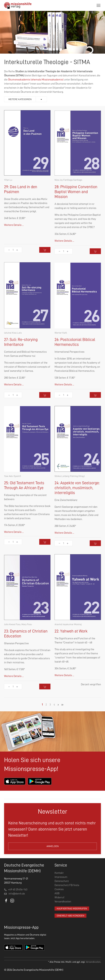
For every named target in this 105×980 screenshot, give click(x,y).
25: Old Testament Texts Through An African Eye (24, 485)
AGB (57, 893)
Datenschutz (62, 881)
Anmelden (53, 846)
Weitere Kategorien (20, 99)
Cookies (59, 889)
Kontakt (59, 873)
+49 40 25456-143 (16, 889)
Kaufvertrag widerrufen (72, 909)
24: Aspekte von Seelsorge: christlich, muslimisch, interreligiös (77, 488)
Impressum (61, 877)
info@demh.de (17, 894)
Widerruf (59, 897)
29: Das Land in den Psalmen (21, 189)
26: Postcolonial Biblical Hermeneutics (75, 342)
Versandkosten (63, 901)
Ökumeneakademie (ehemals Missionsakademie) (36, 80)
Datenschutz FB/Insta (67, 885)
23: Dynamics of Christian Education (26, 634)
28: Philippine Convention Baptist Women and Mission (76, 192)
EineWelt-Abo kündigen (70, 916)
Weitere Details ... (14, 225)
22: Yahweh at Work (71, 631)
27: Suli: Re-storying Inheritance (21, 342)
